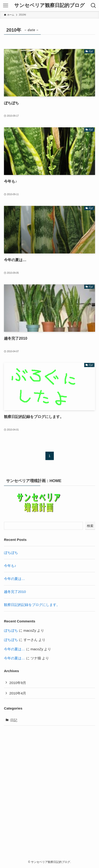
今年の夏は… (14, 579)
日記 (14, 720)
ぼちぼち (11, 553)
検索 (90, 526)
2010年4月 (18, 693)
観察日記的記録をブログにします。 (32, 605)
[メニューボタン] (6, 6)
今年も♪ (10, 566)
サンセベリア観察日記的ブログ (49, 5)
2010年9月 (18, 683)
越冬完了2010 (15, 592)
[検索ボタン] (93, 6)
